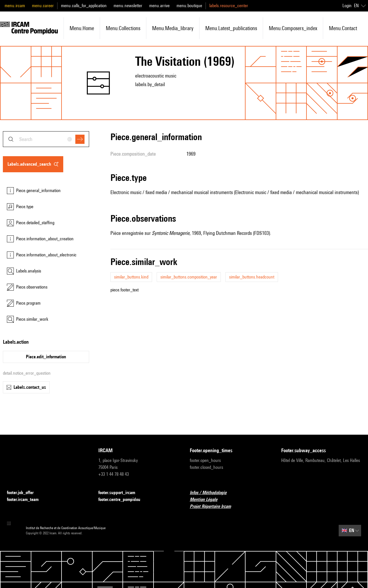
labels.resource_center (229, 6)
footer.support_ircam (120, 493)
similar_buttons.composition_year (189, 277)
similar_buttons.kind (131, 277)
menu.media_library (173, 28)
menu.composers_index (293, 28)
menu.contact (343, 28)
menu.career (43, 6)
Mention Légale (207, 500)
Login (347, 6)
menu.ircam (15, 6)
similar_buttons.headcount (252, 277)
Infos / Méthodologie (212, 493)
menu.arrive (159, 6)
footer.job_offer (24, 493)
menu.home (82, 28)
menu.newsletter (128, 6)
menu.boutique (189, 6)
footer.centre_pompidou (123, 500)
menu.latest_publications (231, 28)
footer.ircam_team (26, 500)
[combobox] (46, 139)
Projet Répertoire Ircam (214, 507)
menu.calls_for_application (84, 6)
